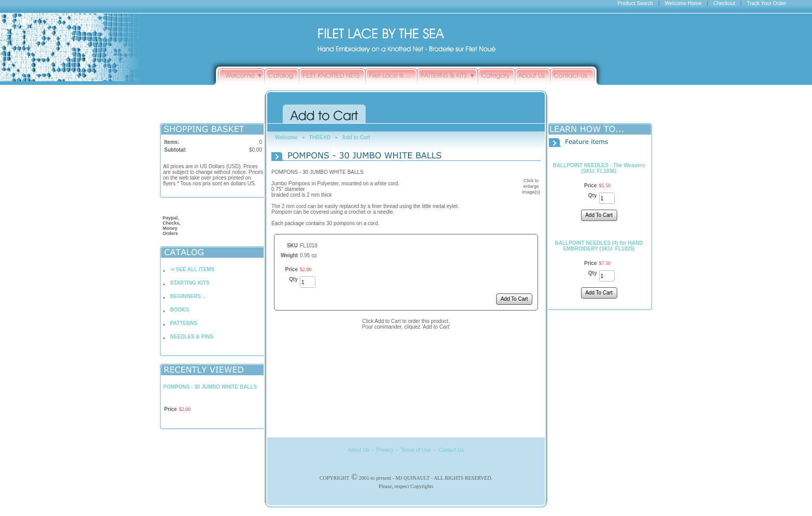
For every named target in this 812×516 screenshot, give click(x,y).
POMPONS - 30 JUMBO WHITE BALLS (210, 387)
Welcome (286, 137)
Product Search (635, 3)
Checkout (724, 3)
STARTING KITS (190, 283)
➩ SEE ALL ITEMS (193, 269)
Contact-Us (451, 450)
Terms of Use (416, 450)
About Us (359, 450)
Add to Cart (356, 137)
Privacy (385, 450)
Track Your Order (766, 3)
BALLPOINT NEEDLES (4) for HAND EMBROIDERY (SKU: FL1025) (599, 246)
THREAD (320, 137)
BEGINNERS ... (189, 296)
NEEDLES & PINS (192, 337)
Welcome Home (683, 3)
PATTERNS (184, 323)
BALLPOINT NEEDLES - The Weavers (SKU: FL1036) (599, 168)
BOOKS (180, 310)
